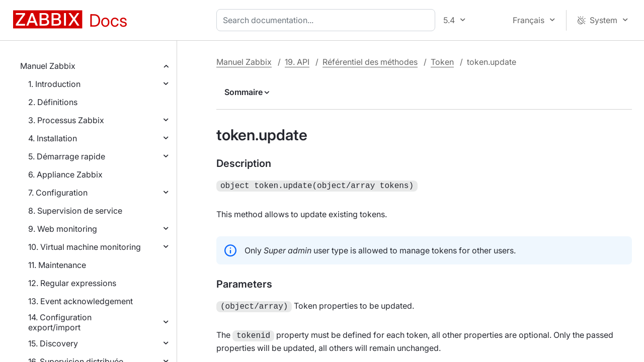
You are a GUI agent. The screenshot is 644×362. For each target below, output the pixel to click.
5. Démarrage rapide (67, 156)
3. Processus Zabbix (66, 120)
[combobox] (328, 20)
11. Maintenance (57, 265)
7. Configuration (58, 193)
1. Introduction (54, 84)
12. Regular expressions (72, 283)
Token (442, 62)
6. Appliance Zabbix (65, 174)
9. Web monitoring (63, 229)
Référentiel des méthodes (370, 62)
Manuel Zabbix (48, 66)
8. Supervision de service (75, 211)
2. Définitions (53, 102)
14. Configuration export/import (60, 322)
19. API (297, 62)
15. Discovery (53, 343)
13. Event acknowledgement (80, 301)
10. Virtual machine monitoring (85, 247)
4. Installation (53, 138)
